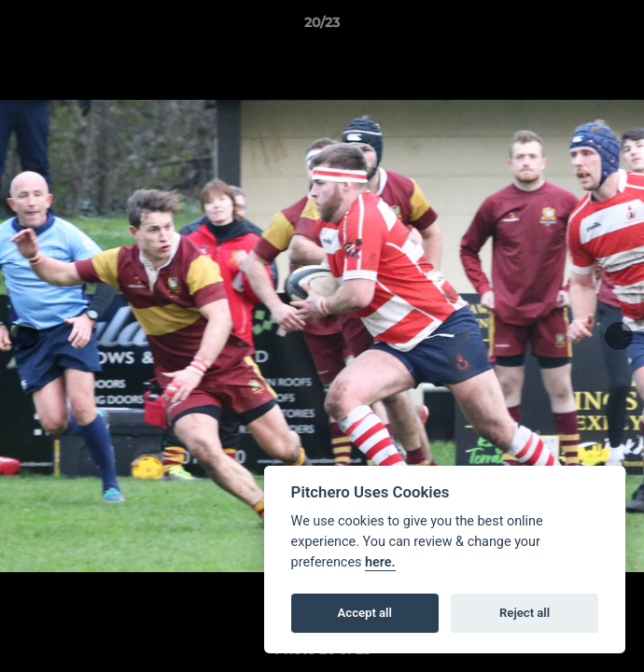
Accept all (365, 613)
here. (380, 562)
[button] (622, 27)
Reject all (525, 613)
